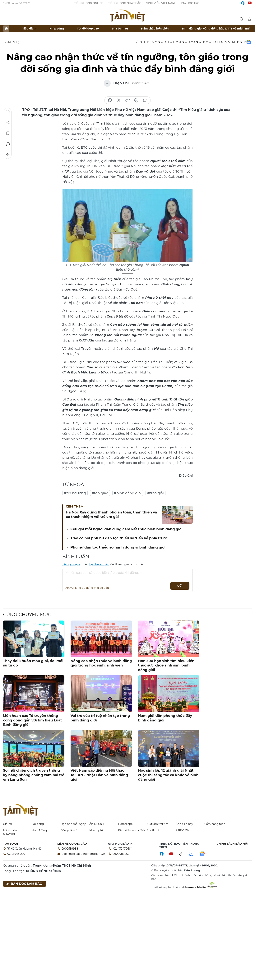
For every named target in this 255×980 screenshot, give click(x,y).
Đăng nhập (71, 564)
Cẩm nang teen (215, 824)
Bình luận (8, 144)
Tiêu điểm (29, 29)
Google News (249, 42)
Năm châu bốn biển (155, 29)
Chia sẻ (8, 123)
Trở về (8, 155)
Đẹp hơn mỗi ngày (73, 824)
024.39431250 (16, 854)
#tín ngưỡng (75, 493)
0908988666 (121, 854)
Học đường (39, 830)
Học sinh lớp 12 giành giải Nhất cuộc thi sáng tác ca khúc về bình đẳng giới (168, 775)
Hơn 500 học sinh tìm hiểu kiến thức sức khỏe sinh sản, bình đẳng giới (166, 665)
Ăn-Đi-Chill (97, 824)
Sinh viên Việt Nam (161, 3)
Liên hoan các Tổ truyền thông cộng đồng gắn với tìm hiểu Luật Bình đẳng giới (32, 720)
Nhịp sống (57, 29)
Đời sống (38, 824)
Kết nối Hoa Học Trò (131, 830)
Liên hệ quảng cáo (72, 844)
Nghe (8, 112)
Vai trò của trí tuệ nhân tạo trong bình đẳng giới (100, 718)
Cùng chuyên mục (27, 614)
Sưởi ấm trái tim (158, 824)
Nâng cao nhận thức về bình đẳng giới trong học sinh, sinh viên (101, 663)
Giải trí (7, 824)
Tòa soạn (11, 844)
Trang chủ (6, 29)
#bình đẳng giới (128, 493)
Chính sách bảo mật (233, 844)
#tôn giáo (100, 493)
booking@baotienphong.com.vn (83, 854)
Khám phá (96, 830)
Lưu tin (8, 133)
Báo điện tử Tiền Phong (127, 16)
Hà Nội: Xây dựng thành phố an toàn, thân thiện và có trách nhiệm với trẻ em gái (111, 515)
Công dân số (69, 830)
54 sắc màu (120, 29)
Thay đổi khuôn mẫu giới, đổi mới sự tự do (33, 663)
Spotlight (153, 830)
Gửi (180, 586)
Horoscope (125, 824)
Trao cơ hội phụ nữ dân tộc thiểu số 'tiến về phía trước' (119, 538)
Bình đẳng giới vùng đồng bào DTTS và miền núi (216, 29)
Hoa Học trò (190, 3)
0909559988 (70, 849)
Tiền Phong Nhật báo (125, 3)
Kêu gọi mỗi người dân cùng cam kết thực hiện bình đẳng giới (126, 529)
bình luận (145, 100)
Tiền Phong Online (89, 3)
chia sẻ (110, 100)
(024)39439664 (123, 849)
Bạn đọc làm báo (24, 884)
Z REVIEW (182, 830)
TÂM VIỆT (13, 42)
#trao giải (155, 493)
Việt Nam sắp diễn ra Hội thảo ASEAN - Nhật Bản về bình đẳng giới (99, 775)
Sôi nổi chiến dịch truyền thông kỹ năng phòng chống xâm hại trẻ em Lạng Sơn (34, 775)
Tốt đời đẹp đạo (88, 29)
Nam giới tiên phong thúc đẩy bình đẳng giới (165, 718)
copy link (127, 100)
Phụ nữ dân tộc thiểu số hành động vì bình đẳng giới (118, 547)
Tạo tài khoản (99, 564)
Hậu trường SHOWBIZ (11, 832)
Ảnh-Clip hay (184, 824)
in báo (136, 100)
